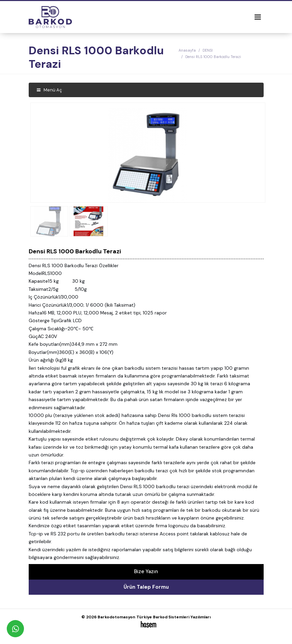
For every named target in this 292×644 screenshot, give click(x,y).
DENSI (208, 50)
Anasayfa (187, 50)
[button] (257, 152)
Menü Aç (49, 90)
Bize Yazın (146, 571)
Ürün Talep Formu (146, 587)
